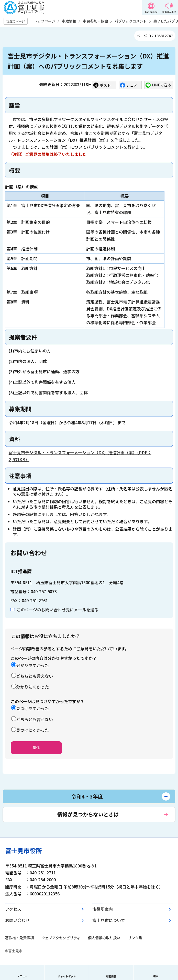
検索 (156, 976)
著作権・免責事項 (19, 938)
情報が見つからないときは (88, 814)
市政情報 (69, 21)
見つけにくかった (32, 730)
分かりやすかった (32, 665)
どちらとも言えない (35, 676)
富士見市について (109, 920)
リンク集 (135, 938)
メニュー (22, 976)
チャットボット (67, 976)
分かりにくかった (32, 687)
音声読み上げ (169, 12)
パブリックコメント (131, 21)
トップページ (44, 21)
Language (151, 12)
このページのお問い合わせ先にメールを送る (58, 610)
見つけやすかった (32, 708)
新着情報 (111, 976)
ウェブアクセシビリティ (61, 938)
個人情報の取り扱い (104, 938)
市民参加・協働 (95, 21)
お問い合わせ (17, 920)
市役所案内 (103, 909)
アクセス (13, 909)
